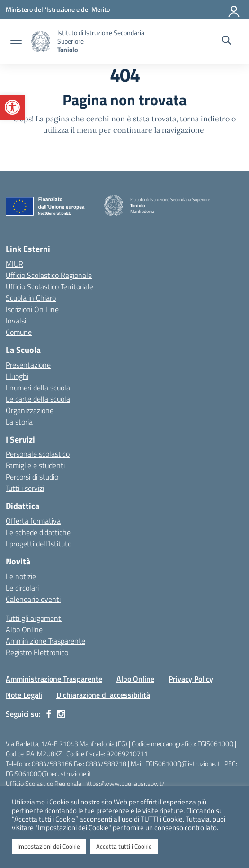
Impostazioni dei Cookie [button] (49, 846)
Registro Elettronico (37, 652)
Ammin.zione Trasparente (45, 641)
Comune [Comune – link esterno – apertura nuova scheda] (19, 332)
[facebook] (49, 714)
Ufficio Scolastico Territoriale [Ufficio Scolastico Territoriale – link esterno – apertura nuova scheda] (49, 286)
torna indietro (205, 119)
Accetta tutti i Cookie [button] (124, 846)
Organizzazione (30, 410)
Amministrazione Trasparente (54, 679)
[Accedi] (234, 9)
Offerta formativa (33, 521)
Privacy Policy (191, 679)
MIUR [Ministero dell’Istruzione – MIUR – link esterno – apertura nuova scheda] (14, 264)
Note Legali (24, 695)
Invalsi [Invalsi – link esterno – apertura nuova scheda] (16, 321)
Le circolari (22, 588)
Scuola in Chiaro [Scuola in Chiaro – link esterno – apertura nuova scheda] (31, 298)
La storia (19, 422)
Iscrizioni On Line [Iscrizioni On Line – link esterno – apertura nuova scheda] (32, 309)
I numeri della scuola (38, 388)
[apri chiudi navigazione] (16, 41)
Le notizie (21, 576)
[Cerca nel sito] (227, 41)
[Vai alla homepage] (41, 42)
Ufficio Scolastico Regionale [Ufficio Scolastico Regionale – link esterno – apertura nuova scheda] (49, 275)
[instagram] (61, 714)
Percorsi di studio (32, 477)
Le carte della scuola (38, 399)
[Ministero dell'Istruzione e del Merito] (58, 9)
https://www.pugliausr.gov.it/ (124, 783)
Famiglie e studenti (35, 465)
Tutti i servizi (25, 488)
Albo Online (24, 629)
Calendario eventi (33, 599)
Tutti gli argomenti (34, 618)
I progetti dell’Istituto (39, 544)
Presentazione (28, 365)
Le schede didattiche (38, 532)
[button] (12, 107)
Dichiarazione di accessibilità (103, 695)
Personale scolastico (38, 454)
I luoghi (17, 376)
